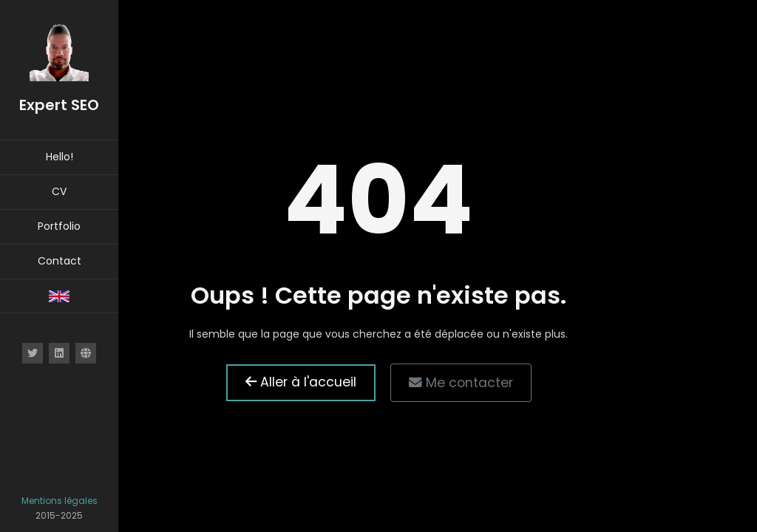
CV (59, 191)
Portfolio (59, 226)
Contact (60, 261)
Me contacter (461, 383)
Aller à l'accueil (301, 382)
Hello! (60, 157)
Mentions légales (60, 501)
